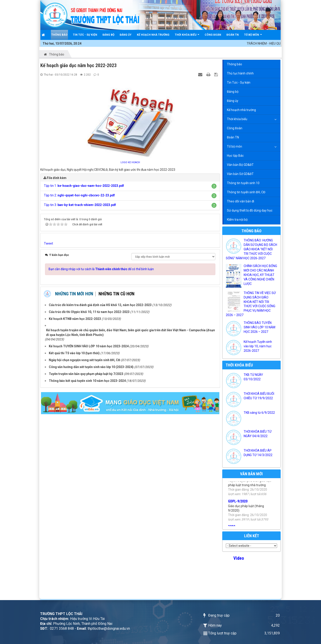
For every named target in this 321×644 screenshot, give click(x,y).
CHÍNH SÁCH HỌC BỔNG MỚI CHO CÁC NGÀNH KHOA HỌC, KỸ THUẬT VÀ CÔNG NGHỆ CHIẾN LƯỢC (260, 275)
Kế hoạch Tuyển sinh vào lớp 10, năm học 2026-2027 (258, 346)
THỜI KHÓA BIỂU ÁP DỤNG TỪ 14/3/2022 (258, 453)
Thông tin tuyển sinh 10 (243, 183)
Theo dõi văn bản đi (241, 201)
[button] (214, 186)
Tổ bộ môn (235, 146)
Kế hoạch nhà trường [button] (153, 35)
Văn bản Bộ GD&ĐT (240, 165)
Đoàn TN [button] (233, 35)
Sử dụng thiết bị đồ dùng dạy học (250, 210)
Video (239, 558)
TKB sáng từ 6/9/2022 (259, 413)
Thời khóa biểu (237, 119)
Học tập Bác (235, 156)
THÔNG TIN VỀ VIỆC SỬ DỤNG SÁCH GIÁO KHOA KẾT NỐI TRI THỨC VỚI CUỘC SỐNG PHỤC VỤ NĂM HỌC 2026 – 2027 (251, 304)
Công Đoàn (235, 128)
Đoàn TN (233, 137)
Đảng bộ (233, 92)
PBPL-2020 (236, 482)
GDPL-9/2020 (238, 507)
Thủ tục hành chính (240, 73)
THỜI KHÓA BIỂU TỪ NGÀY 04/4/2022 (258, 434)
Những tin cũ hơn (116, 294)
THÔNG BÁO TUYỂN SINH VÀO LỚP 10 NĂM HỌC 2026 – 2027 (259, 327)
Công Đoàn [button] (213, 35)
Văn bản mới (251, 474)
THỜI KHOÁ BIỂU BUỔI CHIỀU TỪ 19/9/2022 (259, 396)
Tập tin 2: (79, 195)
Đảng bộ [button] (108, 35)
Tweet (48, 243)
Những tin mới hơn (74, 294)
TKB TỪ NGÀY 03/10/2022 (253, 377)
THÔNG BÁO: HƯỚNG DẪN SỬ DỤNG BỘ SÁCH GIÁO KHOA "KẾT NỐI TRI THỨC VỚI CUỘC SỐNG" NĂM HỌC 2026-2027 (251, 249)
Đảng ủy (233, 101)
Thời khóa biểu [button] (187, 36)
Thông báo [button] (59, 35)
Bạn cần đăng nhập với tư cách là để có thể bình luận (101, 269)
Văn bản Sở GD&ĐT (240, 174)
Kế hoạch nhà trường (241, 110)
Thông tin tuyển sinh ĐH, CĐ (246, 192)
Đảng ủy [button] (126, 35)
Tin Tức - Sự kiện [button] (85, 35)
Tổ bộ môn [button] (253, 36)
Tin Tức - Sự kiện (239, 82)
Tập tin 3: (80, 205)
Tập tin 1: (84, 186)
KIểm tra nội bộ (237, 220)
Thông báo (235, 64)
